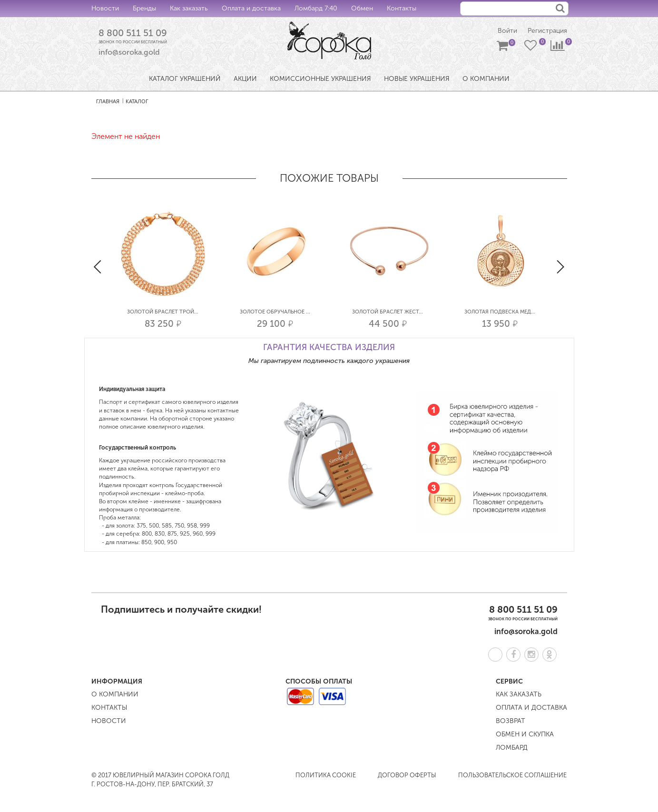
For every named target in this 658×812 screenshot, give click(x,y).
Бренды (144, 8)
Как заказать (189, 8)
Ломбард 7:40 (316, 8)
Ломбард (512, 748)
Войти (507, 31)
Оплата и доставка (251, 8)
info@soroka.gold (129, 53)
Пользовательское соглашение (512, 775)
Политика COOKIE (326, 775)
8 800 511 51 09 (133, 33)
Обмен (362, 8)
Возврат (511, 721)
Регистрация (547, 31)
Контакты (402, 8)
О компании (115, 694)
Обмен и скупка (525, 734)
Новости (105, 8)
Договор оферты (407, 775)
